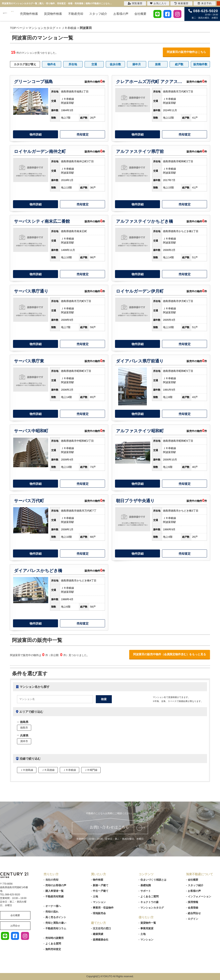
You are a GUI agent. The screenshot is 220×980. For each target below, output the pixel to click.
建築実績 (98, 934)
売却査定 (83, 134)
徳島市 (24, 728)
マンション (99, 902)
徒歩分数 (115, 64)
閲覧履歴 (135, 3)
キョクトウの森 (149, 902)
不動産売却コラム (56, 928)
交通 (94, 64)
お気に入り (158, 3)
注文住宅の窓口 (102, 928)
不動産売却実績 (54, 896)
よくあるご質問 (149, 896)
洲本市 (24, 741)
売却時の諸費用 (54, 938)
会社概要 (140, 14)
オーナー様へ (53, 906)
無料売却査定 (53, 949)
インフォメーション (199, 896)
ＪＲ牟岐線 (69, 28)
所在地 (73, 64)
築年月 (137, 64)
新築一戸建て (101, 885)
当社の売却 (52, 880)
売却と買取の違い (56, 923)
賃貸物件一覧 (148, 923)
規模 (158, 64)
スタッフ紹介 (98, 14)
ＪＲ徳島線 (27, 770)
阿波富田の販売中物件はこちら (186, 52)
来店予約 (205, 3)
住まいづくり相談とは (153, 880)
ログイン (193, 919)
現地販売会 (99, 913)
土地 (95, 896)
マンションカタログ (152, 908)
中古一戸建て (101, 891)
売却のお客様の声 (56, 885)
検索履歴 (181, 3)
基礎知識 (146, 885)
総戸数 (179, 64)
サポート (146, 891)
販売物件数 (200, 64)
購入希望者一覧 (54, 891)
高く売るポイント (56, 917)
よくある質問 (53, 944)
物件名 (52, 64)
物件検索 (98, 880)
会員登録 (193, 908)
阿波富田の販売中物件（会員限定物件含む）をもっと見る (170, 654)
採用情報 (193, 902)
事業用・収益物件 (103, 908)
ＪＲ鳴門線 (91, 770)
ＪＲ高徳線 (48, 770)
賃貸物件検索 (53, 14)
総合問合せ (194, 913)
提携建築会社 (101, 940)
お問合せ (15, 926)
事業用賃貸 (147, 928)
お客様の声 (121, 14)
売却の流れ (52, 912)
